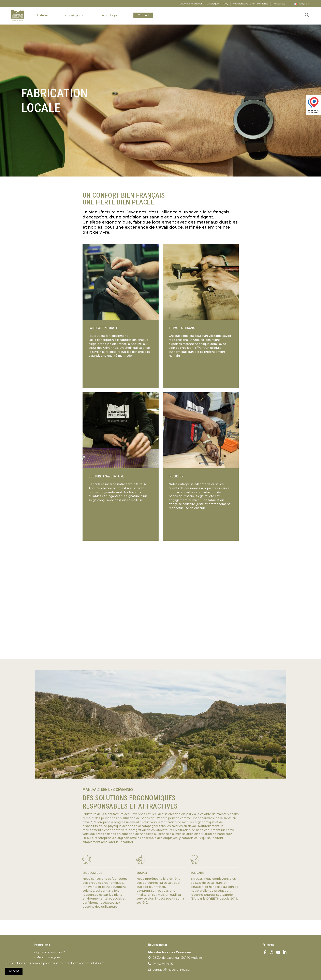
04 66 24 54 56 (163, 964)
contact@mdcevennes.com (173, 970)
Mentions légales (48, 957)
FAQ (226, 4)
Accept (14, 971)
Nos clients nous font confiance (251, 4)
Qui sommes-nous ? (51, 952)
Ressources (279, 4)
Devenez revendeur (191, 4)
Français (302, 4)
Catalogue (213, 4)
